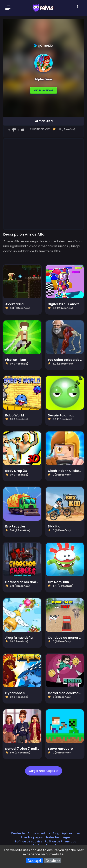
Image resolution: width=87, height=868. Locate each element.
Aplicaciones (71, 833)
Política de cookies (29, 841)
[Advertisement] (43, 184)
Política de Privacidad (61, 841)
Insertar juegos (32, 837)
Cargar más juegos (44, 771)
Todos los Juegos (58, 837)
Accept (34, 861)
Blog (56, 833)
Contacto (18, 833)
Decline (53, 861)
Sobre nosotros (39, 833)
